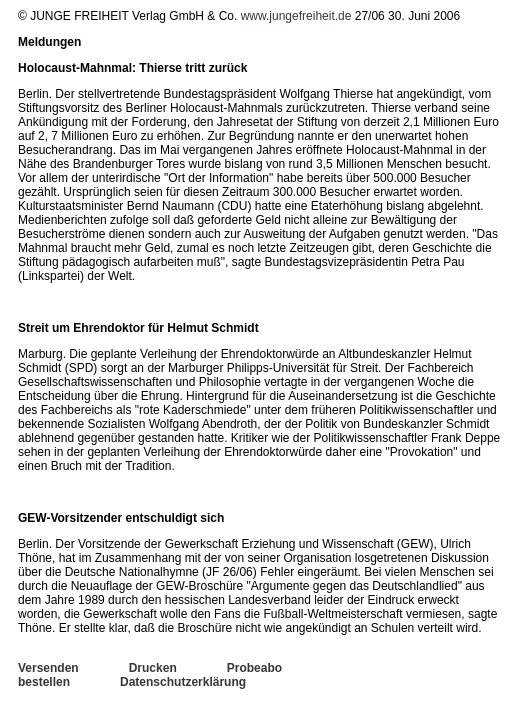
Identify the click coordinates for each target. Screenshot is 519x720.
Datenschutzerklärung (183, 682)
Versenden (48, 668)
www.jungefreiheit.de (296, 16)
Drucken (153, 668)
